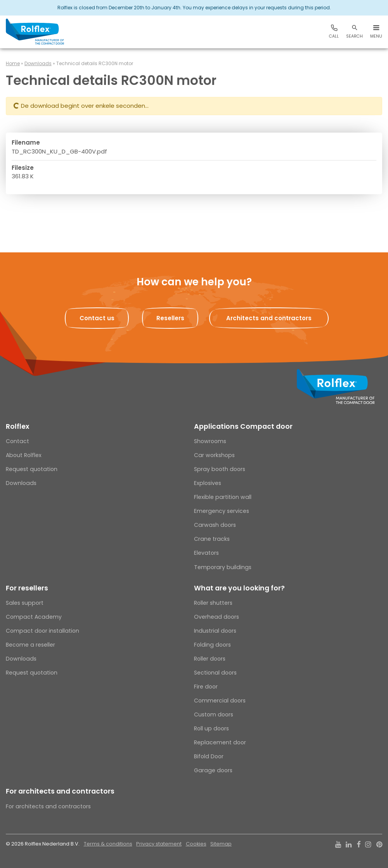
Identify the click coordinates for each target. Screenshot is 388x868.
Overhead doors (217, 617)
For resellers (27, 588)
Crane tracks (212, 539)
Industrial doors (215, 631)
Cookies (196, 844)
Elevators (206, 553)
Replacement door (220, 742)
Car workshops (214, 455)
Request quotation (32, 469)
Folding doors (212, 645)
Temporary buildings (223, 567)
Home (13, 63)
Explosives (208, 483)
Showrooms (210, 441)
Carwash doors (215, 525)
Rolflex (17, 426)
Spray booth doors (220, 469)
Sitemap (221, 844)
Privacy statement (159, 844)
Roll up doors (211, 728)
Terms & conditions (108, 844)
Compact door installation (42, 631)
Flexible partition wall (223, 497)
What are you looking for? (239, 588)
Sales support (25, 603)
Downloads (38, 63)
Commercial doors (220, 701)
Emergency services (222, 511)
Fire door (206, 687)
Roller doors (210, 659)
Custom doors (214, 714)
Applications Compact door (243, 426)
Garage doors (213, 770)
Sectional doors (215, 673)
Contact (17, 441)
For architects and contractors (60, 791)
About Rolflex (24, 455)
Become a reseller (30, 645)
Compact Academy (34, 617)
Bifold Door (209, 756)
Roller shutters (213, 603)
